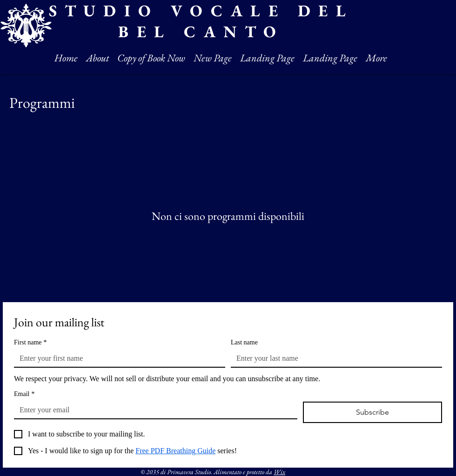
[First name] (117, 358)
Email (24, 394)
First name (30, 342)
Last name (244, 342)
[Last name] (334, 358)
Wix (279, 472)
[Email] (153, 410)
